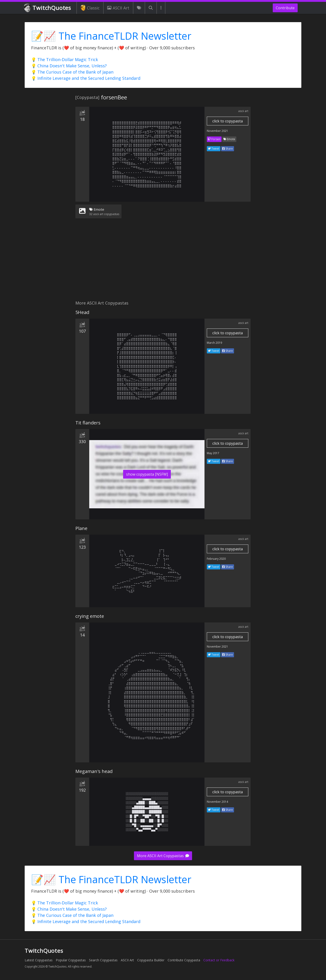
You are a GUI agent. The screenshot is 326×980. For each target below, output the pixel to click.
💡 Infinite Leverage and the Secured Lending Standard (86, 78)
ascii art (243, 111)
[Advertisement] (163, 262)
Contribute (285, 8)
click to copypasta (228, 121)
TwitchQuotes (48, 8)
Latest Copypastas (39, 960)
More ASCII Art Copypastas (163, 856)
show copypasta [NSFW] (147, 474)
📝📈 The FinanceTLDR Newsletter (111, 36)
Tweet (214, 149)
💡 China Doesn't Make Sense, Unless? (69, 66)
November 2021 (217, 131)
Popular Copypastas (71, 960)
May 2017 (213, 453)
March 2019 (214, 343)
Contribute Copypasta (184, 960)
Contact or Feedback (219, 960)
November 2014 (217, 802)
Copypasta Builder (151, 960)
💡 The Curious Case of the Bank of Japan (72, 72)
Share (228, 149)
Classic (90, 8)
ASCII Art (118, 8)
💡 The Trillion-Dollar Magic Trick (65, 59)
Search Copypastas (103, 960)
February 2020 (216, 559)
